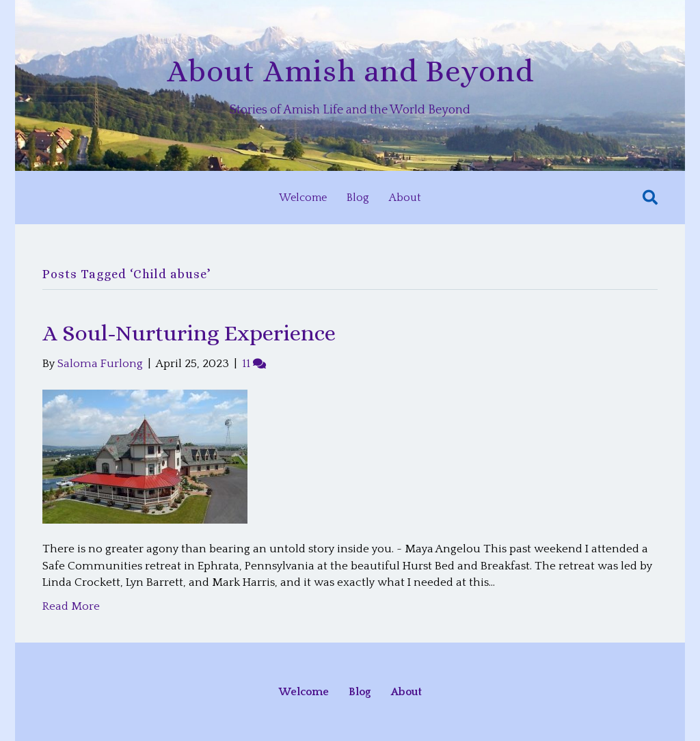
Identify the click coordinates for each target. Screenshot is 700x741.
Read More (71, 606)
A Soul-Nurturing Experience (189, 333)
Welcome (303, 198)
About (405, 198)
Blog (358, 198)
